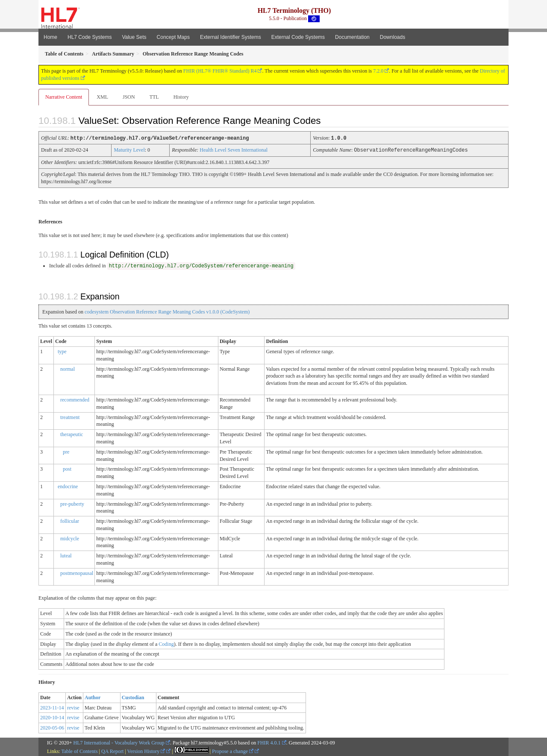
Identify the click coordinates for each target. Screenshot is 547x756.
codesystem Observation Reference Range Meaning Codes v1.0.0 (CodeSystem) (167, 311)
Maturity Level (129, 149)
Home (50, 37)
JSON (129, 97)
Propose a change (233, 750)
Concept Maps (173, 37)
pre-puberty (72, 503)
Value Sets (134, 37)
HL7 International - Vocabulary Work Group (119, 742)
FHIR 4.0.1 (269, 742)
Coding (166, 643)
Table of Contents (79, 750)
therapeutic (72, 434)
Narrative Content (64, 97)
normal (68, 368)
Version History (146, 750)
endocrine (68, 486)
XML (102, 97)
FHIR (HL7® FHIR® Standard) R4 (220, 71)
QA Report (112, 750)
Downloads (393, 37)
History (181, 97)
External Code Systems (298, 37)
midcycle (70, 538)
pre (66, 451)
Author (93, 697)
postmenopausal (77, 572)
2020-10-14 (52, 717)
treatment (70, 416)
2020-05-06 (52, 727)
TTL (154, 97)
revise (73, 707)
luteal (66, 555)
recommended (75, 399)
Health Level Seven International (234, 149)
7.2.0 (378, 71)
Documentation (352, 37)
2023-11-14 (52, 707)
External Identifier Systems (231, 37)
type (62, 351)
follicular (70, 520)
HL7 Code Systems (90, 37)
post (67, 468)
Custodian (133, 697)
